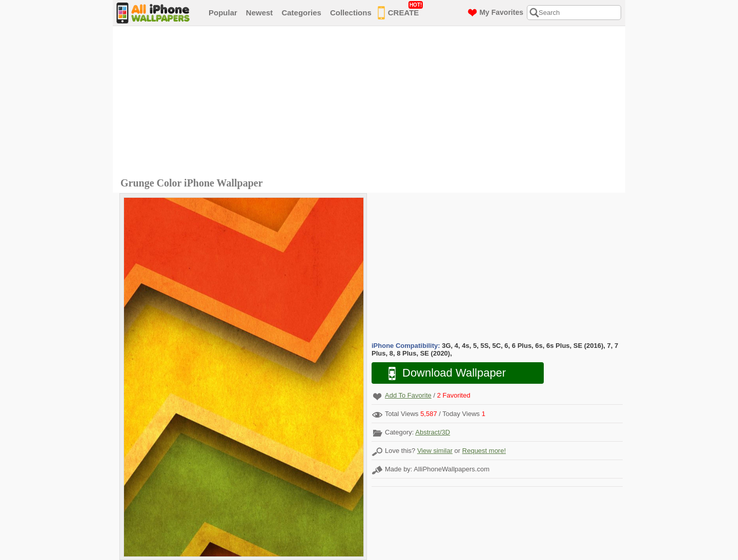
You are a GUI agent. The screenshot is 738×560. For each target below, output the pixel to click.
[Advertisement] (372, 103)
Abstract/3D (433, 432)
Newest (260, 13)
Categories (301, 13)
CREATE (401, 11)
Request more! (484, 451)
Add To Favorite (408, 395)
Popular (223, 13)
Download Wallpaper (442, 373)
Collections (351, 13)
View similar (435, 451)
